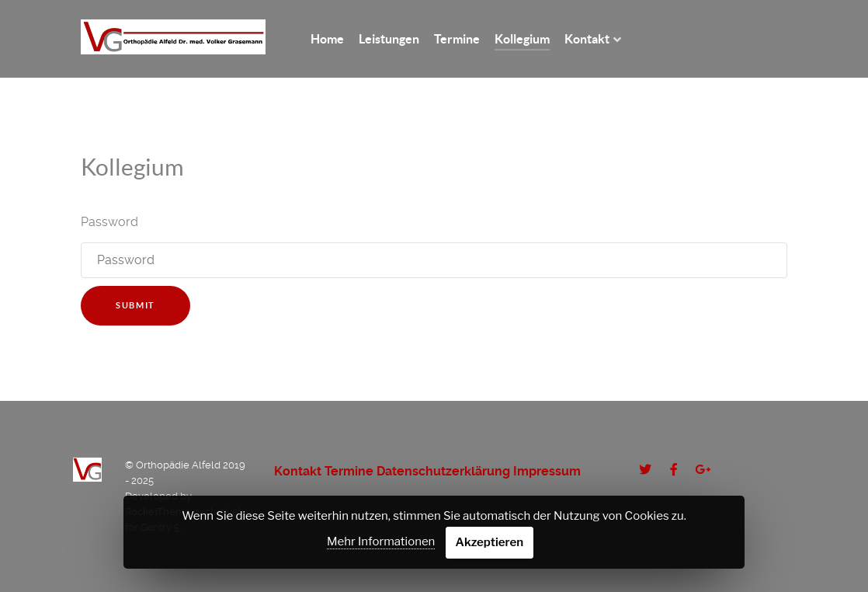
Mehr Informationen (381, 542)
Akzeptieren (490, 542)
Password (109, 222)
